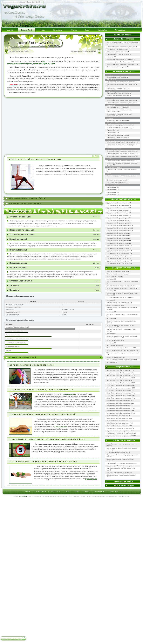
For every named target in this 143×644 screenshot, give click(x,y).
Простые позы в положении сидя (117, 274)
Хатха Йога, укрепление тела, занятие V (120, 395)
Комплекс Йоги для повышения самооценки (122, 64)
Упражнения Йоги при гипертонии (119, 54)
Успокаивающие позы (114, 276)
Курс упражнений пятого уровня (117, 233)
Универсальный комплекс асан (118, 52)
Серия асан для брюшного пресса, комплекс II (122, 84)
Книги (87, 491)
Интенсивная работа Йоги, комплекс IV (120, 408)
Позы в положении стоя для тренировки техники (123, 353)
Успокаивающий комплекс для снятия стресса (122, 176)
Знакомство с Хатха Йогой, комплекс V (119, 380)
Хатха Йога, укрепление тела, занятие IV (120, 398)
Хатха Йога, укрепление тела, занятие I (119, 390)
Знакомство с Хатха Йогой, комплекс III (120, 375)
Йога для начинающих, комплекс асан (119, 125)
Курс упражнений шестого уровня (118, 241)
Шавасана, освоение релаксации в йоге (119, 472)
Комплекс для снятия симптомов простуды (121, 161)
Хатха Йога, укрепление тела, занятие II (120, 388)
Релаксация (111, 57)
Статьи (77, 491)
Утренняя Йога (112, 130)
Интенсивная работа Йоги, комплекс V (119, 411)
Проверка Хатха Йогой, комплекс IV (119, 423)
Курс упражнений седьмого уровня (118, 246)
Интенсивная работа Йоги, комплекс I (119, 406)
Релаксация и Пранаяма (114, 345)
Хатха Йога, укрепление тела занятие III (120, 385)
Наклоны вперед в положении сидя (118, 302)
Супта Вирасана (91, 479)
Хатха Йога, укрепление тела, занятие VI (120, 393)
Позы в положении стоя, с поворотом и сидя (121, 350)
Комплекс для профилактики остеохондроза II (122, 145)
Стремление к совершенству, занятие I (119, 428)
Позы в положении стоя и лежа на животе (120, 360)
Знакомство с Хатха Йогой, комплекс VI (120, 383)
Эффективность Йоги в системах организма (121, 466)
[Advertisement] (28, 126)
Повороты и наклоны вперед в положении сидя (122, 314)
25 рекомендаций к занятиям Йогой (118, 452)
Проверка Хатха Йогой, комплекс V (118, 426)
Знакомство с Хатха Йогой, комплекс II (119, 373)
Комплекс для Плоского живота (117, 88)
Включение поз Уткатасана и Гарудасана (121, 59)
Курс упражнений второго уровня (119, 49)
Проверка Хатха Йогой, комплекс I (118, 421)
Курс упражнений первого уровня (118, 203)
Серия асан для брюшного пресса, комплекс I (121, 82)
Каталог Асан (56, 491)
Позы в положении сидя (114, 357)
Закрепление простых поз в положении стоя (121, 286)
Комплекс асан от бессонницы (116, 77)
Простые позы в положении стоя (117, 271)
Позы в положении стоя (114, 305)
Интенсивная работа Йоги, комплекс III (119, 400)
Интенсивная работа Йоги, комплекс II (119, 403)
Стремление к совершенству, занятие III (120, 433)
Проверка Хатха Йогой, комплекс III (118, 416)
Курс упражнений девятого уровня (118, 256)
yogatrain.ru (23, 496)
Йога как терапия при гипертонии (118, 96)
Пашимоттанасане (61, 427)
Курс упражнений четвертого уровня (119, 225)
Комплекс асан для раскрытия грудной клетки (122, 169)
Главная (28, 491)
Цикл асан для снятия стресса (117, 180)
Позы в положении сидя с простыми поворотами (123, 281)
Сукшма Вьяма (112, 187)
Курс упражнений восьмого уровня (118, 251)
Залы (68, 491)
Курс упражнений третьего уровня (118, 218)
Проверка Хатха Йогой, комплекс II (118, 418)
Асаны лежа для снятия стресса (117, 182)
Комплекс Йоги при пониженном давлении (122, 47)
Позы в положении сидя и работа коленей (120, 348)
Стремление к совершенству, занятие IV (120, 436)
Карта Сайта (114, 491)
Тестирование (100, 491)
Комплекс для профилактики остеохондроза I (121, 142)
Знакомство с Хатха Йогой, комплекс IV (120, 378)
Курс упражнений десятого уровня (118, 261)
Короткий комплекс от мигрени (117, 107)
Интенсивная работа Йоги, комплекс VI (120, 413)
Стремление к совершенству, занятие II (119, 431)
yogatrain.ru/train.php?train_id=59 (29, 2)
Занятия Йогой (41, 491)
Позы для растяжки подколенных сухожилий (121, 288)
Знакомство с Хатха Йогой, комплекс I (120, 62)
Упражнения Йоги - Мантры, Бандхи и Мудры (122, 463)
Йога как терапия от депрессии (118, 67)
